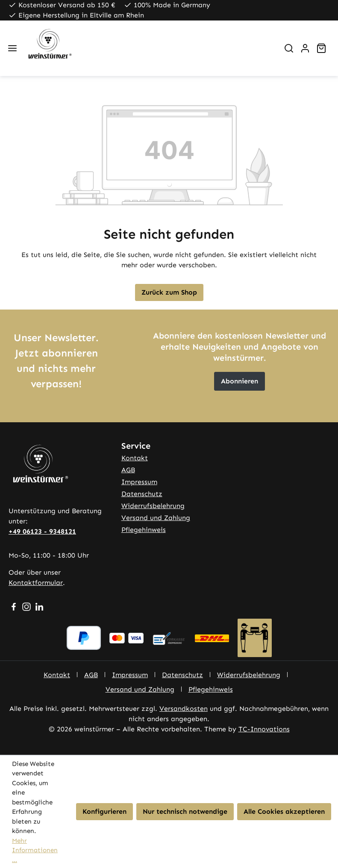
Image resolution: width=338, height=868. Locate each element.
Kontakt (135, 458)
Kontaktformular (36, 583)
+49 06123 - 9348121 (42, 531)
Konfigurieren (104, 811)
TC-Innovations (264, 729)
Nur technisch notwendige (185, 811)
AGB (128, 470)
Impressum (139, 482)
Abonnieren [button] (240, 381)
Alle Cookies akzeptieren (284, 811)
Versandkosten (184, 709)
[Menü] (12, 48)
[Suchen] (289, 48)
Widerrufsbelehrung (153, 506)
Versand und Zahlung (156, 518)
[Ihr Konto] (305, 48)
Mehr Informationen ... (35, 850)
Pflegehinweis (144, 530)
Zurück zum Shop (169, 292)
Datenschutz (142, 494)
